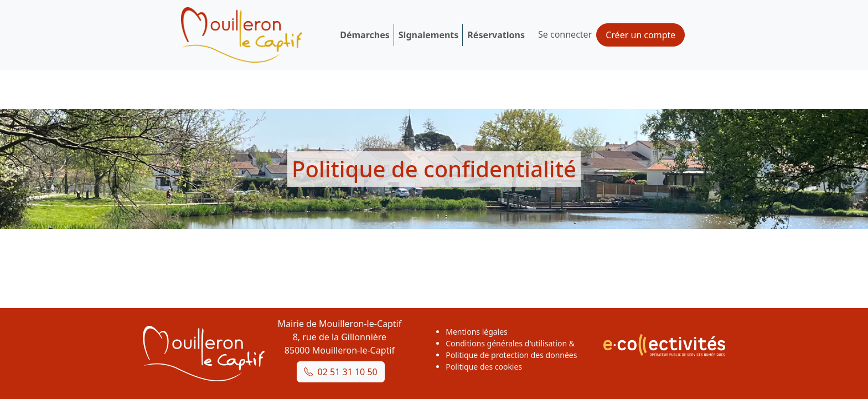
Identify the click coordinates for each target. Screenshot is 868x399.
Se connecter (565, 34)
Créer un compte (640, 35)
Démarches (365, 35)
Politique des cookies (484, 367)
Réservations (496, 35)
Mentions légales (477, 332)
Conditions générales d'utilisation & (510, 343)
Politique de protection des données (511, 355)
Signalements (429, 35)
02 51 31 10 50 (341, 372)
